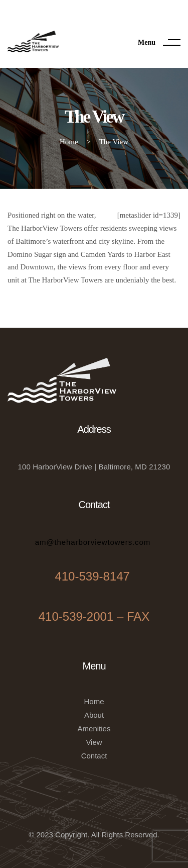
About (94, 715)
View (94, 742)
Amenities (94, 729)
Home (94, 701)
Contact (94, 756)
